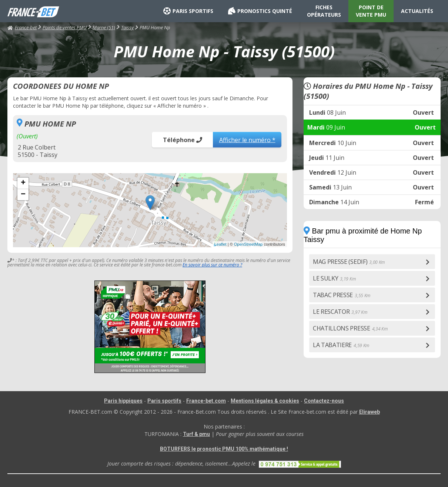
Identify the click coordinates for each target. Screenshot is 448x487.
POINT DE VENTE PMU (371, 11)
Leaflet (220, 244)
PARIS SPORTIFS (188, 11)
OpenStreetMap (248, 244)
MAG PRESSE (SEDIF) (349, 262)
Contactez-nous (324, 401)
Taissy (127, 27)
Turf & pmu (196, 434)
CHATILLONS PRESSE (350, 328)
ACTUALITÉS (417, 11)
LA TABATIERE (341, 345)
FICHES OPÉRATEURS (324, 11)
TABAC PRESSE (342, 295)
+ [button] (23, 183)
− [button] (23, 195)
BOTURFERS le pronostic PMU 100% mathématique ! (224, 449)
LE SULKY (334, 278)
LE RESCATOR (340, 312)
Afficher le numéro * (247, 140)
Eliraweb (370, 412)
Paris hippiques (123, 401)
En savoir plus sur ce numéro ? (212, 265)
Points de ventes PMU (65, 27)
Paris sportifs (164, 401)
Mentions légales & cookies (265, 401)
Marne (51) (104, 27)
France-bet (22, 27)
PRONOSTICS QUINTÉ (260, 11)
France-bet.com (206, 401)
